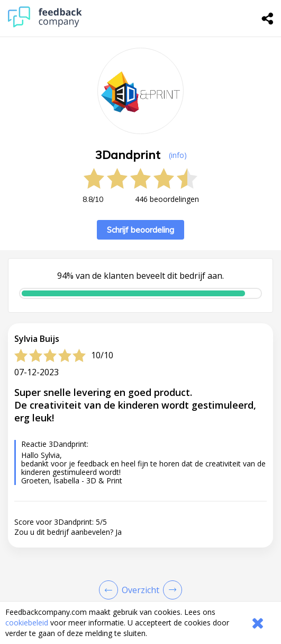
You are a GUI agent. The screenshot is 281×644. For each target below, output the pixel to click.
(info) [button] (178, 155)
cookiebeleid (27, 623)
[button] (140, 560)
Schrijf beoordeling (140, 230)
